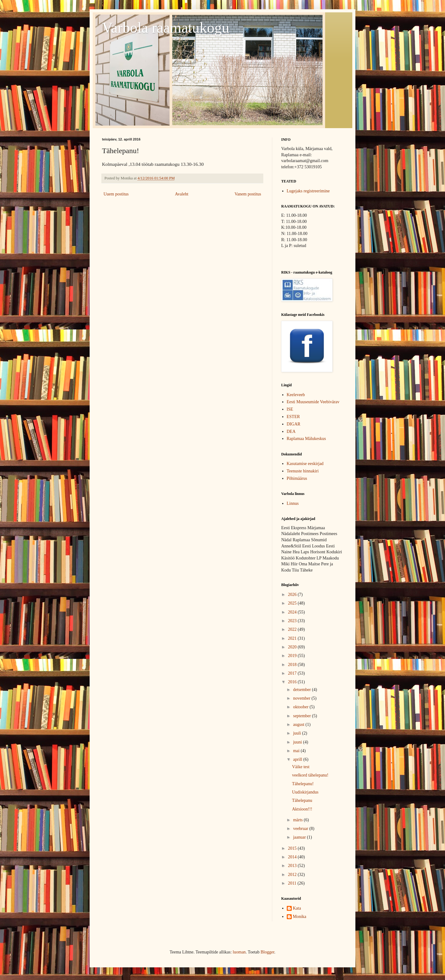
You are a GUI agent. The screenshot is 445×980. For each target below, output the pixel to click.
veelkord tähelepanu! (310, 775)
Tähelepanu (302, 800)
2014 (293, 857)
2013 (293, 866)
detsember (302, 690)
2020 (293, 647)
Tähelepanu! (303, 784)
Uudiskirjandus (305, 792)
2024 (293, 612)
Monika (300, 917)
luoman (239, 952)
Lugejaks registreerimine (308, 191)
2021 (293, 638)
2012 (293, 875)
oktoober (301, 707)
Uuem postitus (116, 194)
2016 (293, 682)
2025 (293, 603)
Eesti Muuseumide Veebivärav (313, 402)
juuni (298, 742)
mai (297, 751)
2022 (293, 629)
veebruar (301, 829)
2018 (293, 665)
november (302, 698)
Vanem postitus (248, 194)
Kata (297, 908)
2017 (293, 673)
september (302, 716)
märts (298, 820)
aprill (298, 759)
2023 (293, 621)
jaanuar (300, 837)
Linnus (293, 503)
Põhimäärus (297, 478)
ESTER (293, 417)
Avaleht (182, 194)
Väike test (301, 767)
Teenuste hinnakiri (303, 471)
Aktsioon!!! (302, 809)
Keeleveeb (296, 395)
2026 (293, 595)
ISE (290, 409)
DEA (291, 431)
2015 (293, 848)
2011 (293, 883)
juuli (297, 733)
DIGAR (294, 424)
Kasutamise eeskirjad (305, 464)
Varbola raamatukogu (166, 28)
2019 (293, 656)
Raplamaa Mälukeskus (306, 439)
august (299, 725)
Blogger (267, 952)
